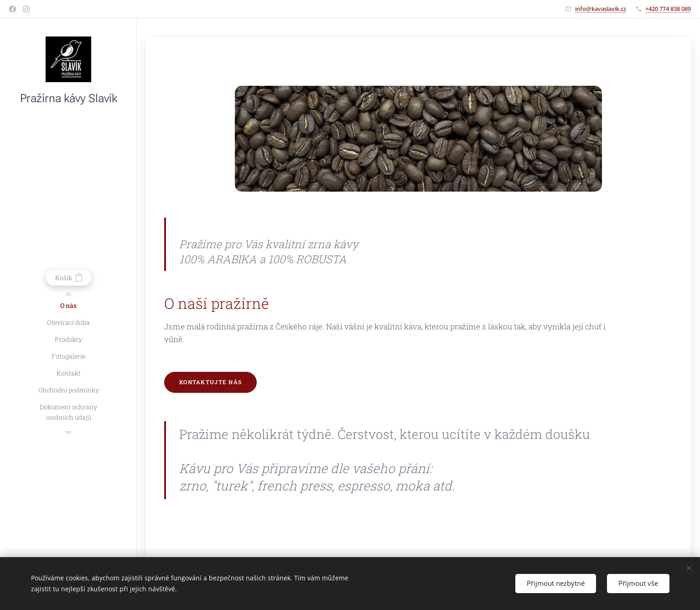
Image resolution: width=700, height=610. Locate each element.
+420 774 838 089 (668, 9)
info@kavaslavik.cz (601, 9)
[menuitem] (68, 305)
